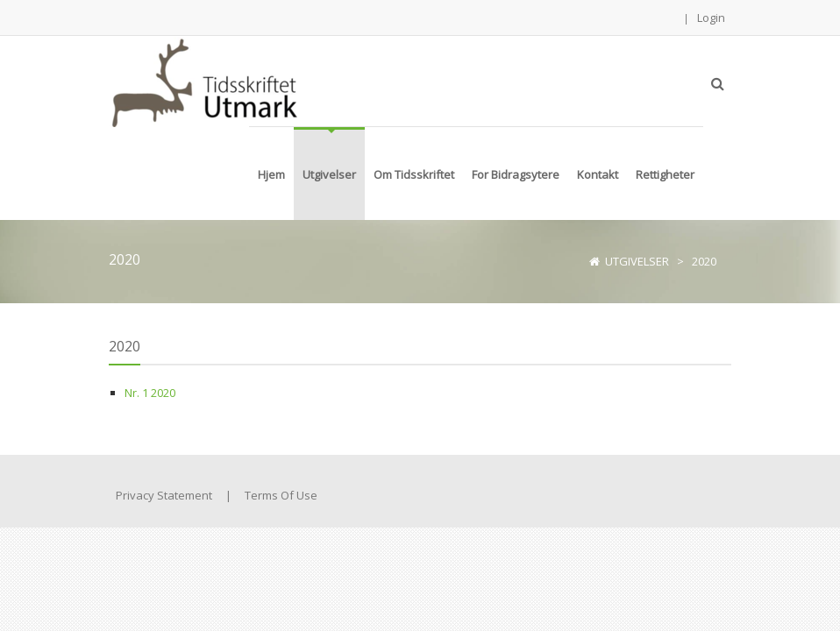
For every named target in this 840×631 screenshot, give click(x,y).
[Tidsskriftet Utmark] (203, 81)
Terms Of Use (281, 495)
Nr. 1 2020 (150, 393)
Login (711, 18)
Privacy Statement (164, 495)
